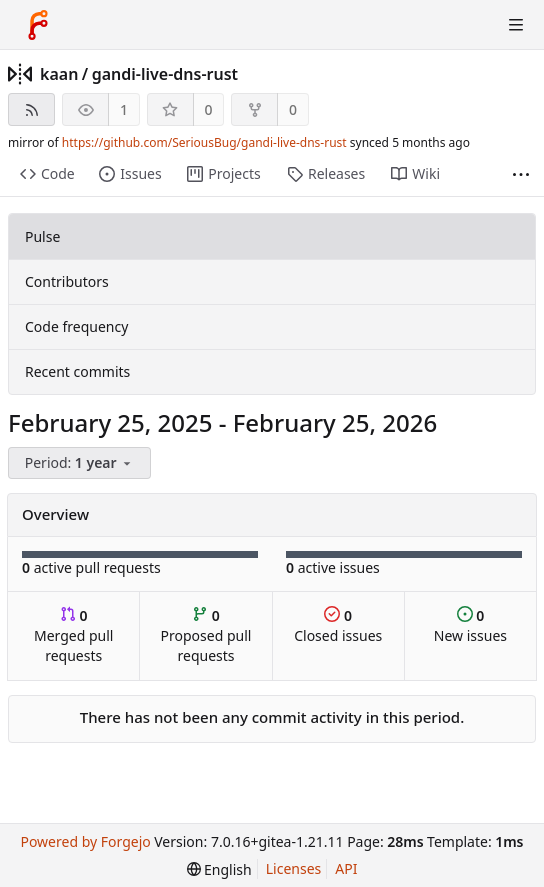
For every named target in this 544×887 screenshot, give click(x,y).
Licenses (294, 868)
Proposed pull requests (206, 635)
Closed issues (338, 625)
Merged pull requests (73, 635)
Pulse (42, 236)
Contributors (67, 281)
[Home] (38, 25)
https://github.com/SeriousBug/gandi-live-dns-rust (204, 142)
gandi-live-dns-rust (165, 74)
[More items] (521, 174)
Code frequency (76, 326)
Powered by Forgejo (85, 841)
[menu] (81, 463)
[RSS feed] (31, 109)
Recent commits (77, 371)
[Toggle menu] (516, 25)
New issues (470, 625)
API (346, 868)
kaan (59, 74)
